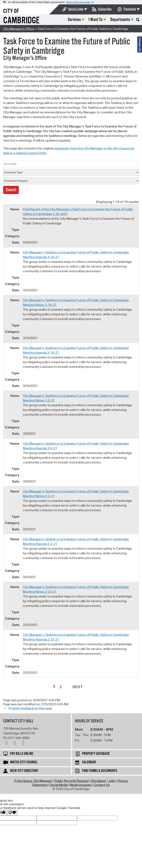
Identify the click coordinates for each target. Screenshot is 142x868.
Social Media (59, 785)
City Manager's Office (19, 29)
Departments (120, 20)
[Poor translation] (12, 813)
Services (74, 20)
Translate (130, 9)
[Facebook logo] (16, 744)
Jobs (112, 781)
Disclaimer (99, 781)
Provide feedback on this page (30, 708)
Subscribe (105, 9)
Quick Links (76, 9)
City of (11, 11)
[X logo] (7, 744)
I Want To (96, 20)
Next (78, 687)
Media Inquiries (81, 785)
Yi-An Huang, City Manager (33, 781)
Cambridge (21, 21)
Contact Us (102, 785)
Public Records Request (72, 781)
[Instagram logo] (24, 744)
